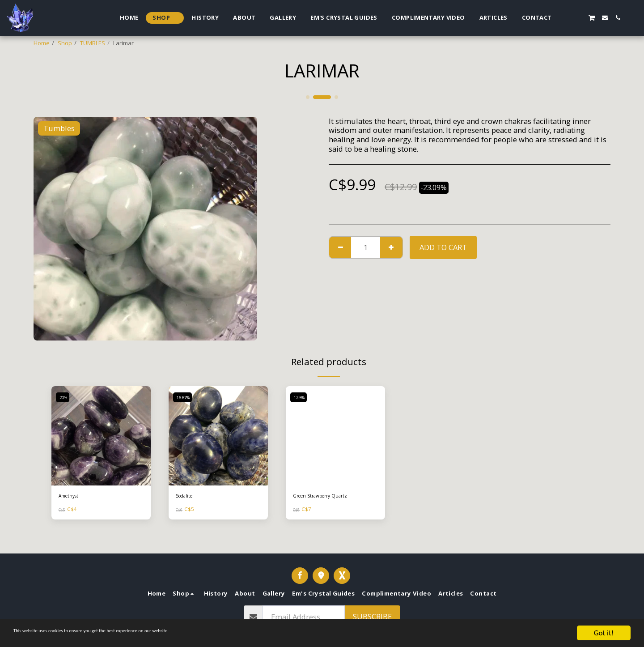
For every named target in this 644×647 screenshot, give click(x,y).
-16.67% (185, 397)
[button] (566, 18)
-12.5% (301, 397)
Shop (65, 43)
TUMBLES (93, 43)
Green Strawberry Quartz (328, 497)
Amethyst (71, 497)
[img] (101, 436)
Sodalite (187, 497)
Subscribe (372, 616)
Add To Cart (443, 247)
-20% (65, 397)
